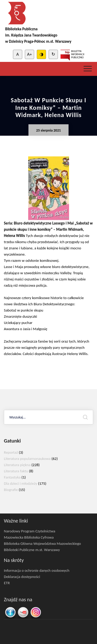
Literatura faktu (16, 471)
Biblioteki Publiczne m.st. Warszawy (32, 550)
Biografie (11, 490)
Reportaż (11, 452)
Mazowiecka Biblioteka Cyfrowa (29, 537)
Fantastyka (12, 477)
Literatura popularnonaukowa (27, 459)
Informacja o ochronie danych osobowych (37, 570)
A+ (29, 54)
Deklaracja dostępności (22, 577)
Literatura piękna (17, 465)
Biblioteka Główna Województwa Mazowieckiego (42, 544)
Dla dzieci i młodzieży (21, 483)
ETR (7, 583)
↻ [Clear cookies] (53, 54)
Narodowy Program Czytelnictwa (30, 531)
